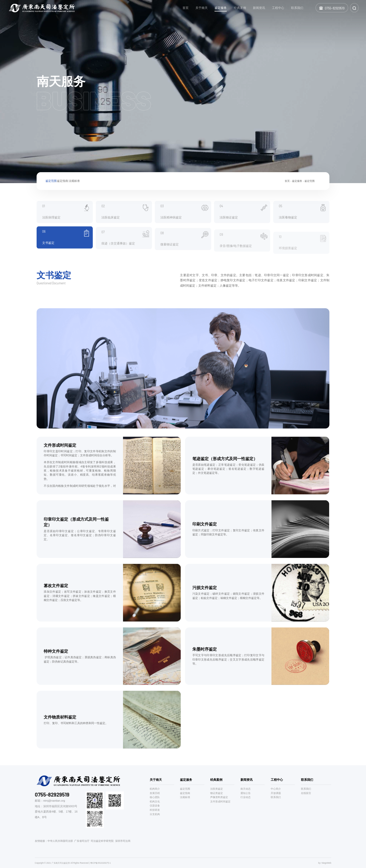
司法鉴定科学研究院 (102, 841)
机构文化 (155, 801)
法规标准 (74, 184)
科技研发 (155, 810)
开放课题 (276, 793)
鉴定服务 (297, 184)
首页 (287, 184)
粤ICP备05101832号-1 (101, 863)
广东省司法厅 (82, 841)
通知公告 (246, 793)
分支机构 (155, 814)
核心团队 (155, 797)
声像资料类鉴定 (219, 797)
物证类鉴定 (217, 793)
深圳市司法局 (123, 841)
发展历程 (155, 793)
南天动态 (246, 789)
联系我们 (276, 797)
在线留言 (306, 793)
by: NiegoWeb (325, 863)
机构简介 (155, 789)
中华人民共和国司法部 (60, 841)
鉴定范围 (51, 184)
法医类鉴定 (217, 789)
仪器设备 (155, 806)
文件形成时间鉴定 (220, 801)
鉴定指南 (63, 184)
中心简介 (276, 789)
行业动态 (246, 797)
